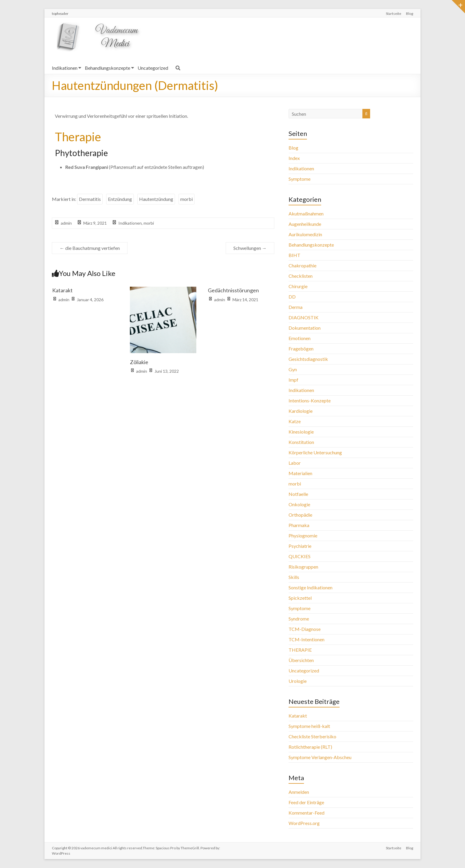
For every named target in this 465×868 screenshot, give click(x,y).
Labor (295, 463)
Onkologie (299, 504)
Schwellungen (250, 248)
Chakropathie (302, 265)
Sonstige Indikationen (310, 587)
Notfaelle (298, 494)
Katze (295, 421)
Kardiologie (301, 411)
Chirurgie (298, 286)
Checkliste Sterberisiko (312, 736)
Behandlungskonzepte (108, 68)
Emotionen (300, 338)
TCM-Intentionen (306, 639)
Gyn (293, 369)
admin (66, 223)
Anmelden (299, 792)
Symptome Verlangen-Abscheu (320, 757)
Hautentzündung (156, 199)
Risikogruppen (303, 567)
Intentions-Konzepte (310, 400)
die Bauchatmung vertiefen (90, 248)
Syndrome (299, 619)
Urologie (298, 681)
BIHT (294, 255)
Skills (294, 577)
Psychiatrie (300, 546)
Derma (296, 307)
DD (292, 297)
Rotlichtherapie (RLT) (310, 747)
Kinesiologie (301, 432)
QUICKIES (300, 556)
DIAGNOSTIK (304, 317)
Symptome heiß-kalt (309, 726)
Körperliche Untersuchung (315, 452)
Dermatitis (90, 199)
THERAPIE (300, 650)
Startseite (394, 14)
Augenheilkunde (305, 224)
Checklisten (301, 276)
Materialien (300, 473)
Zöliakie (139, 362)
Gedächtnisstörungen (233, 290)
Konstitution (301, 442)
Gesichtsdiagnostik (308, 359)
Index (294, 158)
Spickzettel (300, 598)
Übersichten (301, 660)
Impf (293, 380)
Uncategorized (153, 68)
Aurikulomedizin (305, 234)
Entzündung (120, 199)
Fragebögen (301, 349)
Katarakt (62, 290)
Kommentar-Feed (306, 813)
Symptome (300, 179)
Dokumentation (305, 328)
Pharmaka (299, 525)
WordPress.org (304, 823)
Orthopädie (300, 515)
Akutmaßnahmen (306, 214)
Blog (410, 14)
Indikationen (65, 68)
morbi (187, 199)
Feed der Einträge (306, 802)
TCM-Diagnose (305, 629)
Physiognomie (303, 535)
